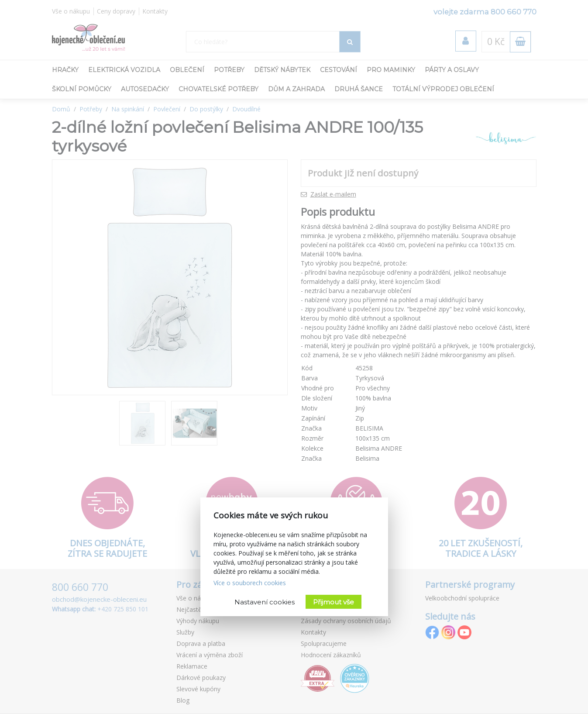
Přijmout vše (334, 602)
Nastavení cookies (265, 602)
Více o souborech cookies (250, 583)
